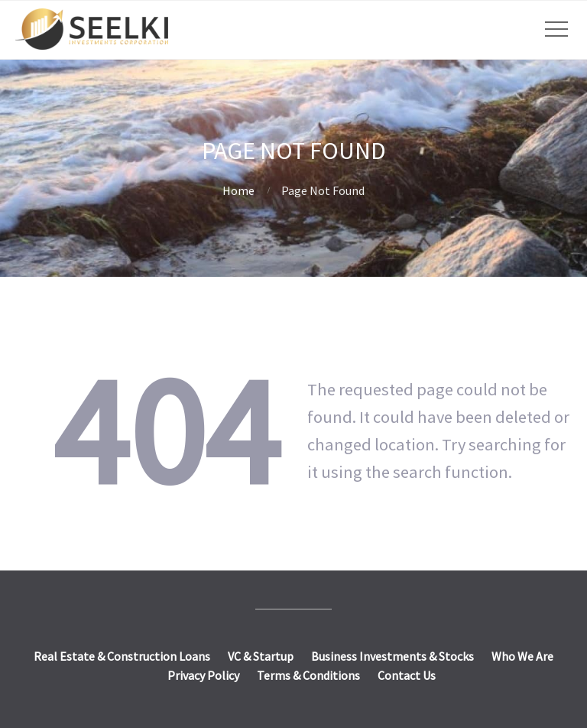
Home (238, 190)
